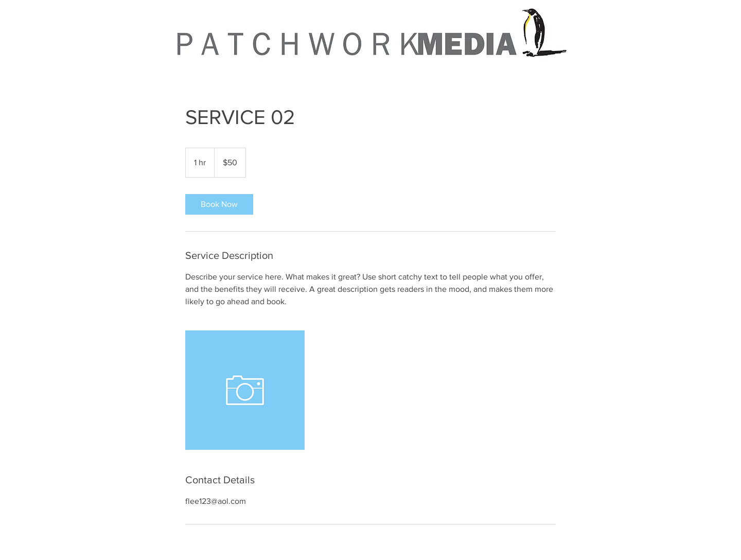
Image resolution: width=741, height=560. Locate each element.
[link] (219, 204)
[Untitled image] (245, 390)
